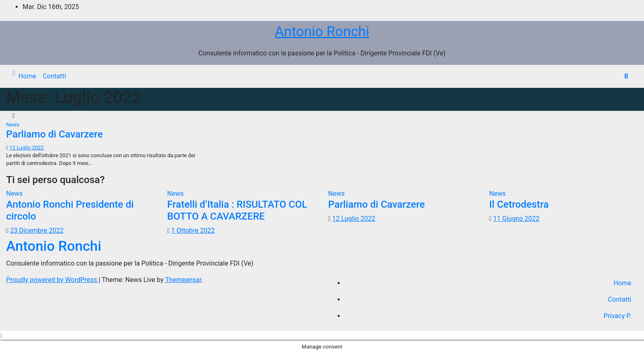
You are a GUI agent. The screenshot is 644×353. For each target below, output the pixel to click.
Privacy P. (618, 316)
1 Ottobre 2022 (193, 230)
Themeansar (183, 280)
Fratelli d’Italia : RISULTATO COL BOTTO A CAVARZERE (237, 210)
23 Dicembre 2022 (37, 230)
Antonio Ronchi (322, 31)
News (13, 125)
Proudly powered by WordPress (52, 280)
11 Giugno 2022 (516, 219)
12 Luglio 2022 (27, 148)
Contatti (54, 76)
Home (27, 76)
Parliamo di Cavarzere (54, 134)
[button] (626, 76)
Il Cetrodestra (519, 204)
